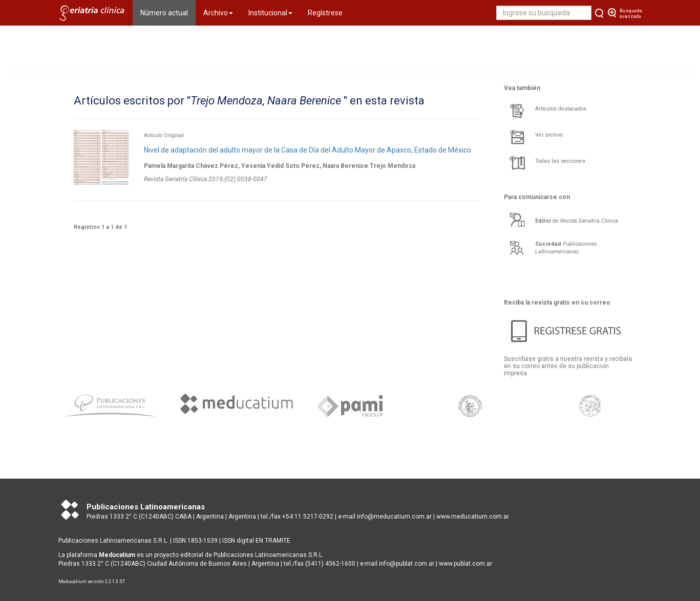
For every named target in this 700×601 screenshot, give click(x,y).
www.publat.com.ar (465, 564)
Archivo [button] (218, 13)
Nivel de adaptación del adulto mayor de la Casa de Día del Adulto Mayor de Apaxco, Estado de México (307, 150)
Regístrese (325, 13)
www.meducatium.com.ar (473, 517)
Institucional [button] (270, 13)
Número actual (168, 12)
